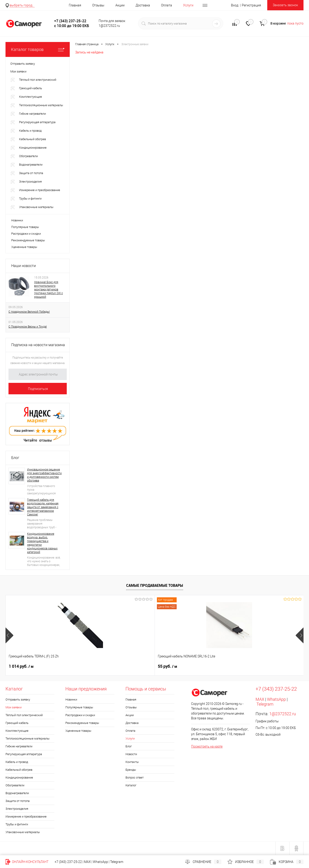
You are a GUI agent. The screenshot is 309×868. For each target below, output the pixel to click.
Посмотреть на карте (207, 746)
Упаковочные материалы (23, 832)
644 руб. (243, 666)
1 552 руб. (170, 666)
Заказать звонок (285, 5)
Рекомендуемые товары (28, 240)
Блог (15, 458)
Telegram (265, 704)
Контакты (132, 762)
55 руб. (93, 666)
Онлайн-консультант (27, 862)
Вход (235, 5)
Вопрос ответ (135, 778)
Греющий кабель (17, 723)
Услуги (188, 5)
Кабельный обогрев (19, 770)
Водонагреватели (17, 793)
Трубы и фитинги (17, 824)
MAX (260, 699)
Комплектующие (17, 731)
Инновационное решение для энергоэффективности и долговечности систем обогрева (44, 475)
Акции (120, 5)
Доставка (143, 5)
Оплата (167, 5)
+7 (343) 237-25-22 (68, 862)
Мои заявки (14, 707)
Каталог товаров (38, 49)
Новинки (17, 220)
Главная (75, 5)
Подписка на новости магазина (38, 345)
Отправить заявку (18, 700)
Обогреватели (15, 785)
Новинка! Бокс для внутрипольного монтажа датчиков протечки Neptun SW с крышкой (49, 289)
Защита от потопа (18, 801)
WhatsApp (276, 699)
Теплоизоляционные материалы (28, 739)
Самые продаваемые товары (155, 585)
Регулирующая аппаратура (24, 754)
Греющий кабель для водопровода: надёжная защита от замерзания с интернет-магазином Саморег (43, 507)
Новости (131, 754)
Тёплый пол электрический (24, 715)
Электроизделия (17, 809)
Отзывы (98, 5)
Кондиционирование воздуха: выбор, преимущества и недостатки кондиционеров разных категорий (42, 543)
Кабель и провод (17, 762)
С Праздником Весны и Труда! (28, 327)
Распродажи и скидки (26, 234)
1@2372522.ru (283, 714)
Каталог (131, 785)
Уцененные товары (24, 247)
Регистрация (251, 5)
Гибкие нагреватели (19, 746)
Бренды (131, 770)
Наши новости (24, 266)
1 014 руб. (21, 666)
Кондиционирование (19, 778)
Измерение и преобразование (26, 817)
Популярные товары (25, 227)
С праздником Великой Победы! (29, 312)
